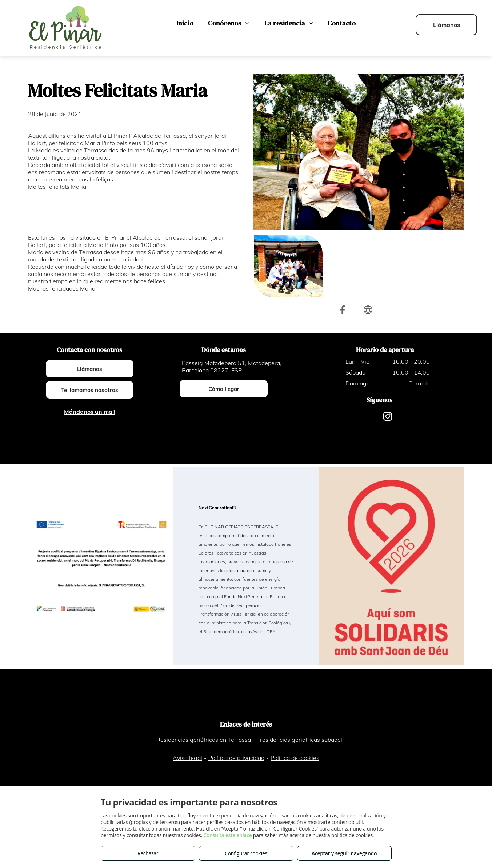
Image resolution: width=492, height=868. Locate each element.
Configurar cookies (246, 853)
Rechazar (148, 853)
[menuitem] (185, 23)
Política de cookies (295, 758)
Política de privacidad (236, 758)
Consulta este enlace (227, 835)
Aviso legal (187, 758)
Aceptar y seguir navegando (344, 853)
